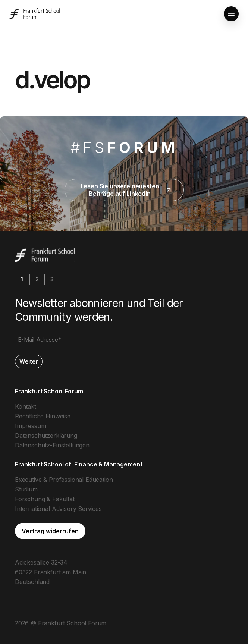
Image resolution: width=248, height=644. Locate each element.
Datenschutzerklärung (46, 436)
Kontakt (26, 406)
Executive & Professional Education (64, 480)
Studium (26, 489)
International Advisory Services (58, 509)
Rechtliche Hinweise (43, 416)
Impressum (31, 426)
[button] (231, 14)
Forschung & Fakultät (45, 499)
